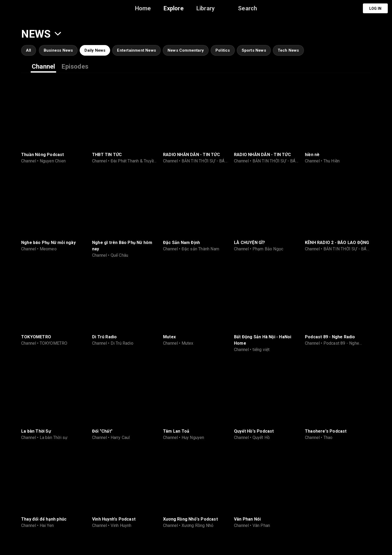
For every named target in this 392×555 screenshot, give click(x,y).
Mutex (169, 337)
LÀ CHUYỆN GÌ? (250, 243)
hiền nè (312, 155)
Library (206, 8)
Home (143, 8)
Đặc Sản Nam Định (181, 243)
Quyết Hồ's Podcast (254, 431)
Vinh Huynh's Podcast (114, 519)
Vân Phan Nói (247, 519)
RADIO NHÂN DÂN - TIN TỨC (192, 155)
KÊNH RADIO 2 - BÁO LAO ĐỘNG (337, 243)
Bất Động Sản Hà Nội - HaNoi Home (263, 340)
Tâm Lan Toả (176, 431)
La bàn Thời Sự (36, 431)
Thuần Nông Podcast (43, 155)
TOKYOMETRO (36, 337)
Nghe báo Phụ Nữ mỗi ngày (48, 243)
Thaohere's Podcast (326, 431)
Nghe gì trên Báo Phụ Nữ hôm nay (122, 246)
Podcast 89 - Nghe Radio (330, 337)
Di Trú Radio (104, 337)
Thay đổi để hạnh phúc (44, 519)
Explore (174, 8)
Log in (375, 8)
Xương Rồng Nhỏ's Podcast (190, 519)
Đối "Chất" (102, 431)
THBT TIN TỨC (107, 155)
